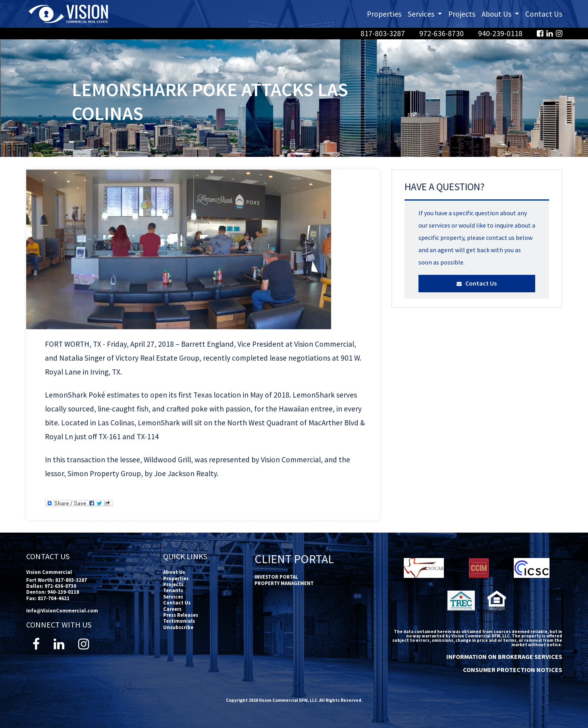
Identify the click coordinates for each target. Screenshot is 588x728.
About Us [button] (502, 13)
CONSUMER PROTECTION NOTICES (513, 670)
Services (173, 597)
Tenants (173, 590)
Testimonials (179, 621)
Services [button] (426, 13)
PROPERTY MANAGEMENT (284, 583)
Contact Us (544, 14)
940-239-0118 (501, 33)
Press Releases (181, 615)
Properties (384, 14)
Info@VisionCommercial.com (62, 610)
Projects (462, 14)
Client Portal (294, 559)
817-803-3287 (384, 33)
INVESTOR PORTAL (276, 577)
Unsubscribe (178, 627)
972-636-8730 (442, 33)
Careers (172, 609)
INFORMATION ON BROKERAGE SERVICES (504, 657)
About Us (174, 572)
